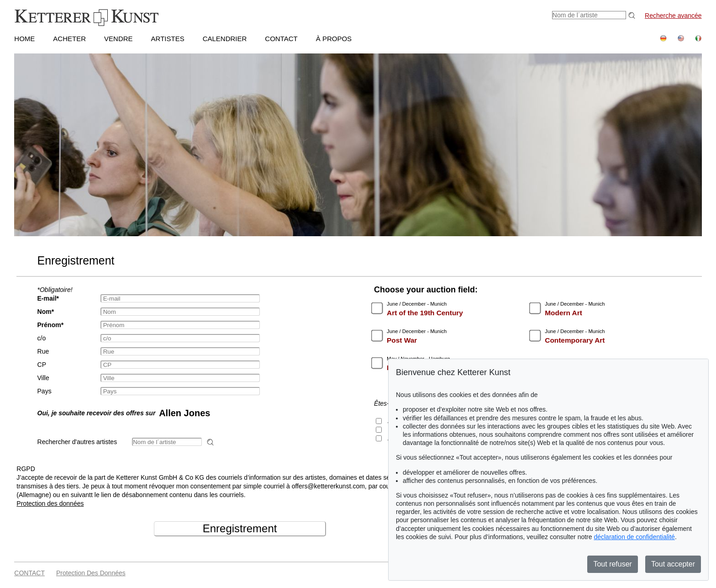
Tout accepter (673, 564)
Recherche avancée (673, 16)
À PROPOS (334, 39)
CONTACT (281, 39)
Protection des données (50, 503)
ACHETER (69, 39)
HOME (24, 39)
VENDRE (118, 39)
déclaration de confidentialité (634, 537)
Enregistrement (240, 528)
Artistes (168, 39)
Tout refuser (612, 564)
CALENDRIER (225, 39)
